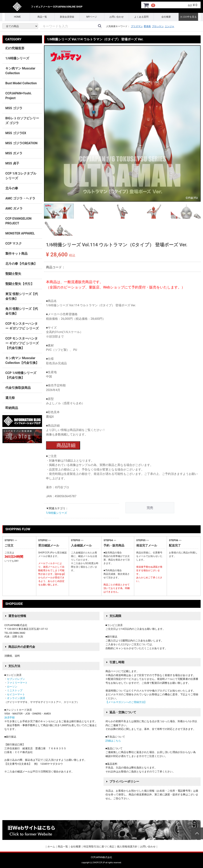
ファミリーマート (17, 683)
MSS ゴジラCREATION (21, 143)
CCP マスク (14, 243)
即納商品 (12, 408)
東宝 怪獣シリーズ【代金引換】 (22, 296)
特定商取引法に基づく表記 (99, 847)
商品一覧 (42, 17)
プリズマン (137, 26)
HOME (17, 17)
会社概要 (166, 17)
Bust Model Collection (21, 83)
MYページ (92, 17)
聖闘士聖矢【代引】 (20, 284)
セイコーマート (16, 694)
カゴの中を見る (188, 17)
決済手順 (10, 718)
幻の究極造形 (15, 48)
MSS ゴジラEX (16, 133)
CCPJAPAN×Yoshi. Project (19, 96)
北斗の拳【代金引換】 (21, 264)
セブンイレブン (16, 679)
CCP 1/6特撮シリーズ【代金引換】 (21, 375)
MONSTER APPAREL (20, 233)
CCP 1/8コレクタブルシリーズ (21, 176)
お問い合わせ (117, 17)
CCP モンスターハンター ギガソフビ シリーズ (22, 326)
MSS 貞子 (12, 163)
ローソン (12, 687)
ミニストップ (15, 690)
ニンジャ (169, 26)
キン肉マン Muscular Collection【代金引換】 (22, 360)
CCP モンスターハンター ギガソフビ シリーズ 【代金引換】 (22, 343)
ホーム (51, 847)
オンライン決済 (16, 698)
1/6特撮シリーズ (56, 513)
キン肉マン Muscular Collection (20, 71)
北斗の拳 (12, 188)
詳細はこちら (113, 741)
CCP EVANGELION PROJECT (18, 221)
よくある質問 (141, 17)
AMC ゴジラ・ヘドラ (20, 198)
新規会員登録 (67, 17)
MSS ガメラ (14, 153)
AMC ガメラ (14, 208)
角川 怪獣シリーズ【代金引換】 (22, 311)
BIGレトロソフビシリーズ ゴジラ (22, 121)
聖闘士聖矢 (13, 274)
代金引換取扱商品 (18, 388)
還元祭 (10, 398)
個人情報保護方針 (127, 847)
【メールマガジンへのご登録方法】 (126, 702)
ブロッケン (158, 26)
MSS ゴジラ (14, 108)
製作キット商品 (16, 254)
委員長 (147, 26)
